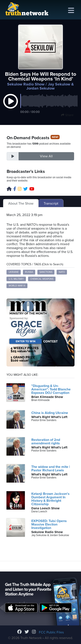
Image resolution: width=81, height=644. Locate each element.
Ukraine (14, 272)
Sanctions (46, 272)
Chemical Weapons (42, 279)
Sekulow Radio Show (26, 84)
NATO (62, 272)
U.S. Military (16, 279)
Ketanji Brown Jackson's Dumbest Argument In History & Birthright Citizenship (50, 499)
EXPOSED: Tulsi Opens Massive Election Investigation (49, 524)
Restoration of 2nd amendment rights (46, 442)
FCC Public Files (51, 632)
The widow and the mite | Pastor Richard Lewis (51, 469)
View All (46, 156)
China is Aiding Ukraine (50, 413)
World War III (17, 286)
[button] (11, 106)
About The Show (21, 204)
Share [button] (67, 115)
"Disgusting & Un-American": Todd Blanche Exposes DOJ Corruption (51, 389)
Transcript (51, 204)
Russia (29, 272)
